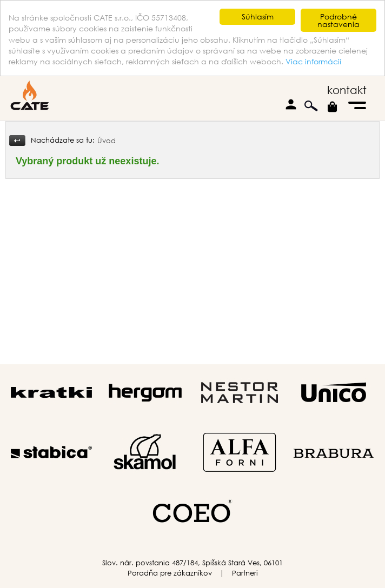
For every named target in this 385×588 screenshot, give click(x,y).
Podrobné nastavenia (338, 20)
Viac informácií (313, 61)
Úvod (107, 141)
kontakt (347, 90)
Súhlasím (258, 16)
